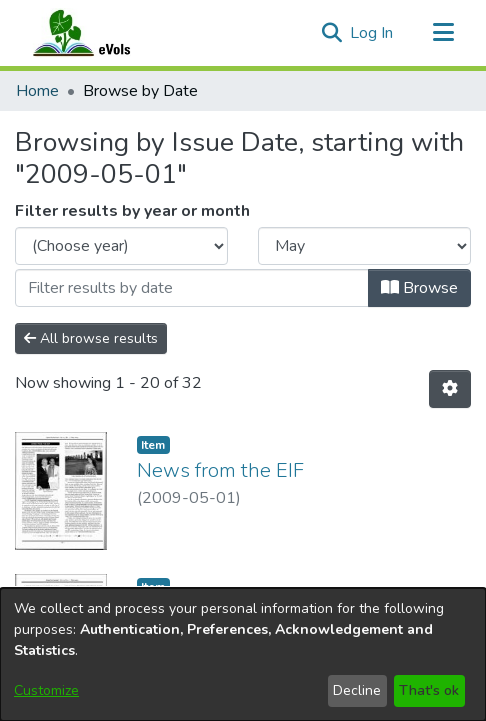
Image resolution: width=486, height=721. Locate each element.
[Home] (101, 33)
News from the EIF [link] (220, 470)
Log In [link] (372, 33)
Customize (46, 690)
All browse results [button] (91, 338)
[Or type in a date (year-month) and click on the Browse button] (192, 288)
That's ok (429, 690)
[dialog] (243, 654)
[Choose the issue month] (364, 246)
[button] (331, 33)
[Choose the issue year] (121, 246)
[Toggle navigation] (443, 33)
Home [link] (37, 91)
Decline (357, 690)
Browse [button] (419, 288)
